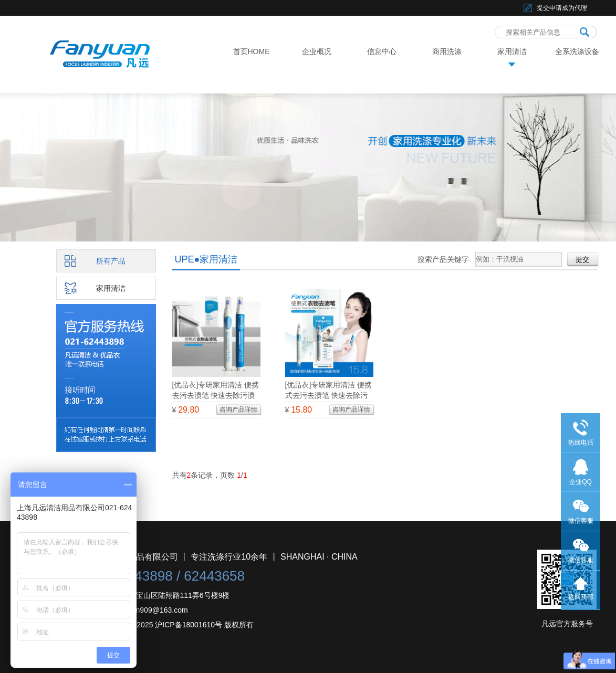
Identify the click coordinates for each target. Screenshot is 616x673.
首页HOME (252, 51)
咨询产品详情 (238, 409)
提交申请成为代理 (562, 8)
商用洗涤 (447, 51)
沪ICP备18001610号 (189, 625)
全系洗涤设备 (577, 51)
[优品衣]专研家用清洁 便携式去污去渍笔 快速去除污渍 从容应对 (329, 395)
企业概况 (317, 51)
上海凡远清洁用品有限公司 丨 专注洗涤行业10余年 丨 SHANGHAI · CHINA (217, 557)
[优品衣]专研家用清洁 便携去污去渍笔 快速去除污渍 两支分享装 (216, 395)
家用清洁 (512, 51)
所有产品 (111, 261)
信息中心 (382, 51)
